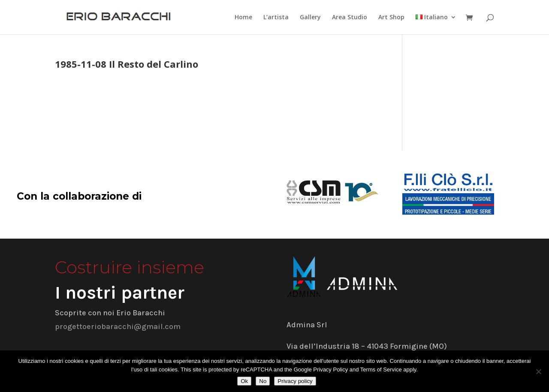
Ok (244, 381)
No (263, 381)
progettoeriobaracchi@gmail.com (118, 326)
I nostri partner (120, 293)
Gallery (310, 18)
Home (243, 18)
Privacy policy (295, 381)
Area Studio (350, 18)
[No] (538, 371)
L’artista (276, 18)
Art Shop (391, 18)
